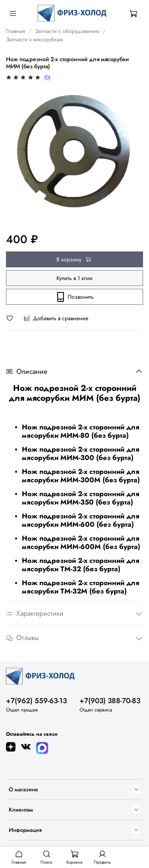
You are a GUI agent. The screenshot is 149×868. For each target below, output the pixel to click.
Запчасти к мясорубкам (35, 39)
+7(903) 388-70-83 (110, 701)
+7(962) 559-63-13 (36, 701)
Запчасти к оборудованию (67, 31)
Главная (15, 31)
